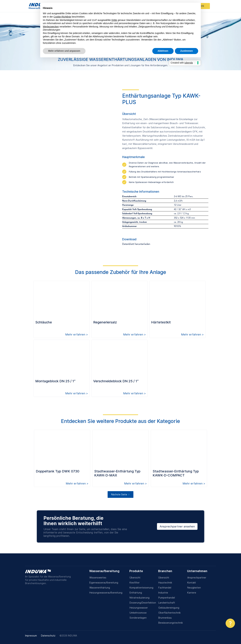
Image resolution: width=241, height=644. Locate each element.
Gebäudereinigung (169, 608)
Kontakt (192, 583)
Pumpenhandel (167, 598)
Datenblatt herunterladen (136, 244)
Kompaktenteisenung (141, 588)
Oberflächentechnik (169, 613)
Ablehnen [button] (163, 51)
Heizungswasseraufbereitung (106, 593)
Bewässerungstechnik (171, 623)
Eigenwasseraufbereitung (104, 583)
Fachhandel (165, 588)
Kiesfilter (135, 583)
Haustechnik (165, 583)
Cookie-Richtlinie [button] (62, 17)
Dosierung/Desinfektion (143, 603)
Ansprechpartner (197, 578)
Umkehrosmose (138, 613)
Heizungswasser (139, 608)
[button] (230, 623)
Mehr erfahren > (77, 334)
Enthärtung (136, 593)
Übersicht (135, 578)
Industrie (163, 593)
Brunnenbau (165, 618)
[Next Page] (120, 494)
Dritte (114, 20)
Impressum (31, 636)
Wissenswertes (98, 578)
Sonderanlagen (138, 618)
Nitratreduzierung (139, 598)
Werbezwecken (51, 27)
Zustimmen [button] (187, 51)
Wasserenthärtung (100, 588)
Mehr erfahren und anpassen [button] (64, 51)
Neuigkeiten (194, 588)
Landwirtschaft (167, 603)
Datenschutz (48, 636)
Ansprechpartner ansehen (177, 526)
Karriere (192, 593)
